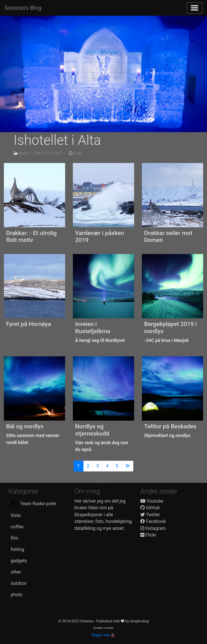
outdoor (18, 583)
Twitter (150, 515)
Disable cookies (104, 628)
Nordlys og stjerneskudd (92, 430)
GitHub (150, 508)
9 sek (75, 153)
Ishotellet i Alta (57, 140)
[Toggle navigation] (195, 8)
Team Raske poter (33, 504)
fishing (17, 549)
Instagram (153, 528)
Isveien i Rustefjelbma (93, 328)
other (16, 572)
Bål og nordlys (25, 426)
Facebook (153, 521)
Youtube (152, 501)
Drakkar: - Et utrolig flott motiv (31, 237)
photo (23, 153)
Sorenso (87, 621)
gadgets (19, 561)
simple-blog (139, 621)
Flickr (148, 535)
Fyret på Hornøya (29, 324)
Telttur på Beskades (170, 426)
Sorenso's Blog (23, 8)
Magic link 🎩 (104, 635)
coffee (17, 527)
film (14, 538)
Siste (16, 515)
